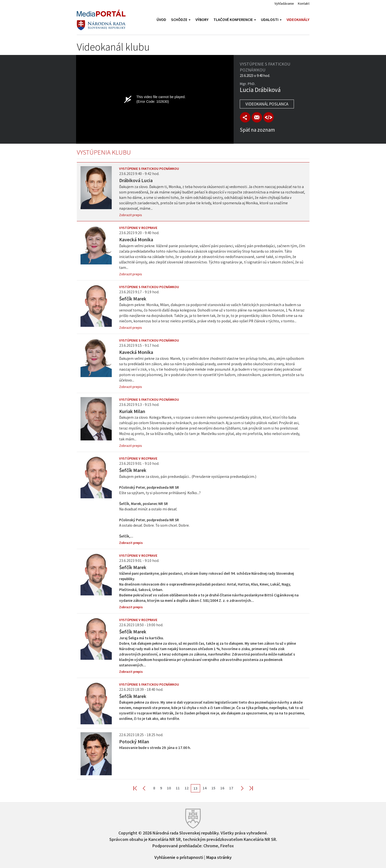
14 (205, 788)
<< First (138, 788)
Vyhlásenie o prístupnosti (179, 857)
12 (187, 788)
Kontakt (304, 3)
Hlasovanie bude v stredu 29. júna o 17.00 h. (155, 748)
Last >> (248, 788)
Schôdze (181, 20)
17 (231, 788)
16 (222, 788)
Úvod (161, 20)
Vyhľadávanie (284, 3)
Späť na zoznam (257, 130)
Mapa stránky (219, 857)
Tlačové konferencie (235, 20)
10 (169, 788)
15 (213, 788)
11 (178, 788)
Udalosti (271, 20)
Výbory (202, 20)
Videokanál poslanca (267, 104)
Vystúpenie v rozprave (138, 228)
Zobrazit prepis (131, 215)
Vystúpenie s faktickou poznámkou (149, 169)
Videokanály (298, 20)
